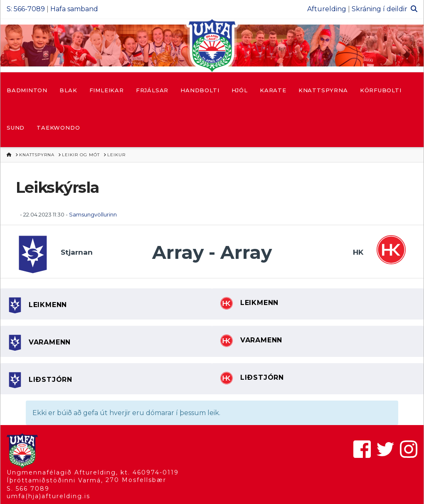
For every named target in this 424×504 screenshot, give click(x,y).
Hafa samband (74, 9)
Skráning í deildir (380, 9)
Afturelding (327, 9)
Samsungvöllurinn (93, 214)
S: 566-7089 (26, 9)
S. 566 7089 (28, 489)
